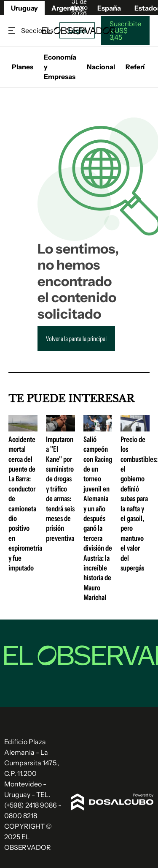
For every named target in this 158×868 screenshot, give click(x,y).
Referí (135, 67)
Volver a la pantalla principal (76, 338)
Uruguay (24, 8)
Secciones (13, 31)
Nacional (101, 67)
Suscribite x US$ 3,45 (125, 30)
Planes (23, 67)
